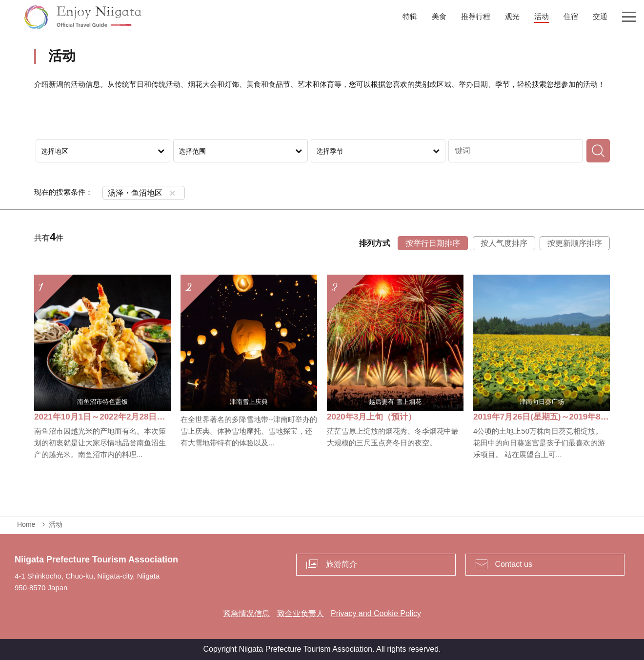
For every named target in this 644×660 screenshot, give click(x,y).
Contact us (514, 564)
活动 (56, 524)
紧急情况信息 (246, 613)
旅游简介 (342, 564)
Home (26, 524)
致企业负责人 (301, 613)
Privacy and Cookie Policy (376, 613)
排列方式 (375, 243)
